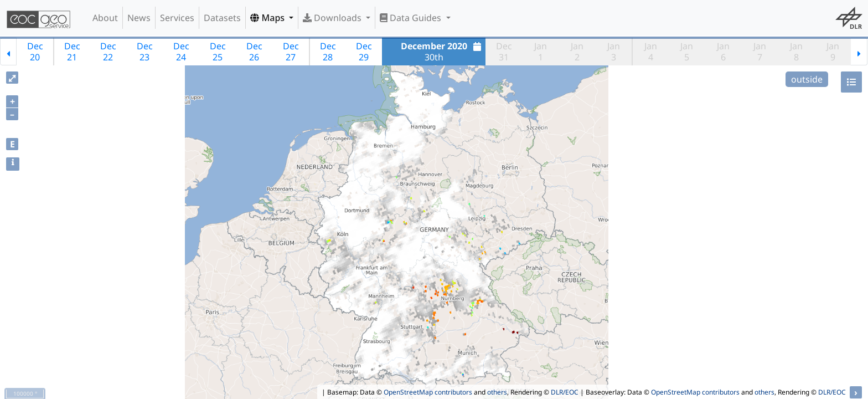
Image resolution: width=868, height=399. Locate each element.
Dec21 (72, 52)
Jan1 (541, 52)
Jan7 (760, 52)
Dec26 (254, 52)
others (497, 392)
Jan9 (833, 52)
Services (177, 18)
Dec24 (181, 52)
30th (443, 52)
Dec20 (35, 52)
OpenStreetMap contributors (428, 392)
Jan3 (614, 52)
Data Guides (412, 18)
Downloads (333, 18)
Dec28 (328, 52)
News (139, 18)
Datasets (222, 18)
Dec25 (218, 52)
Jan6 (723, 52)
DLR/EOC (565, 392)
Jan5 (687, 52)
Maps (268, 18)
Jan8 (796, 52)
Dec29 (364, 52)
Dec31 (504, 52)
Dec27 (291, 52)
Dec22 (108, 52)
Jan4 (651, 52)
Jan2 (577, 52)
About (105, 18)
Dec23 (145, 52)
